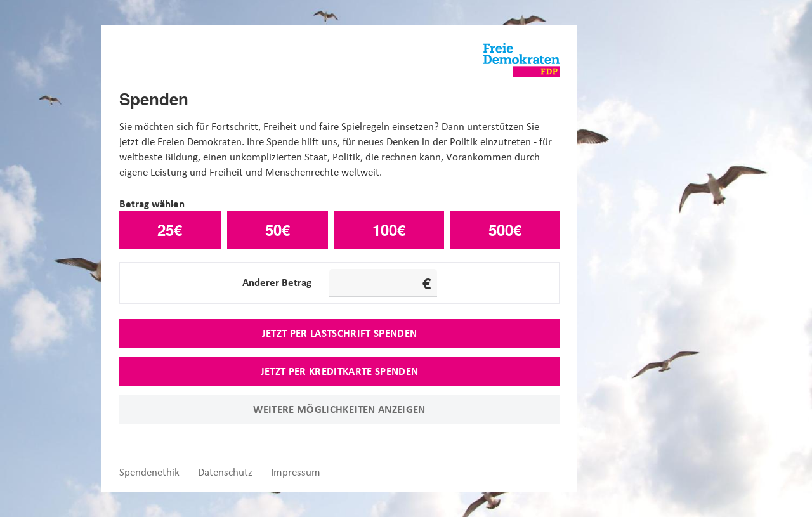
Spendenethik (149, 472)
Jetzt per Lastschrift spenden (340, 333)
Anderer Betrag (277, 282)
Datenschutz (225, 472)
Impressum (296, 472)
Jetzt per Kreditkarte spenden (340, 371)
